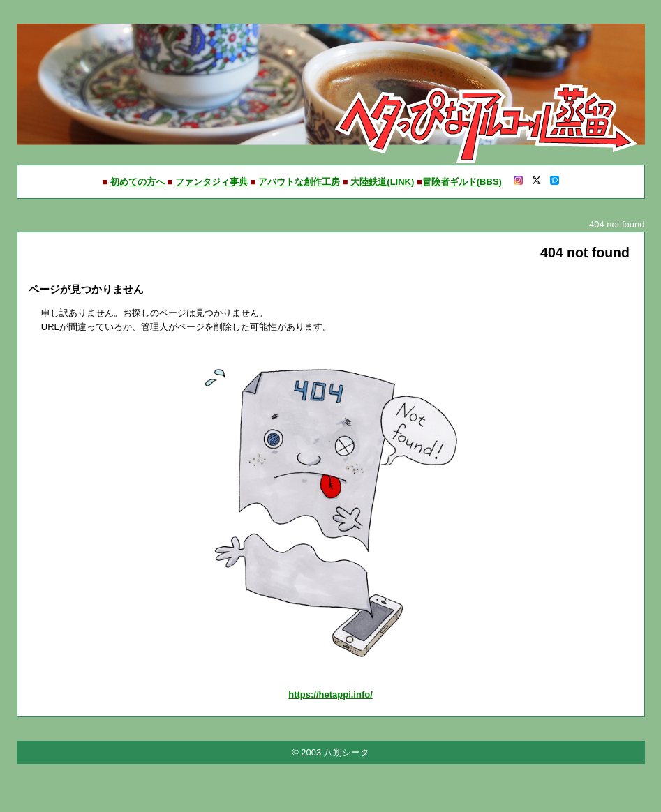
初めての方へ (138, 182)
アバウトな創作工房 (299, 182)
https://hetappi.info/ (330, 694)
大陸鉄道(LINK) (382, 182)
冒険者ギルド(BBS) (462, 182)
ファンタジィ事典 (211, 182)
